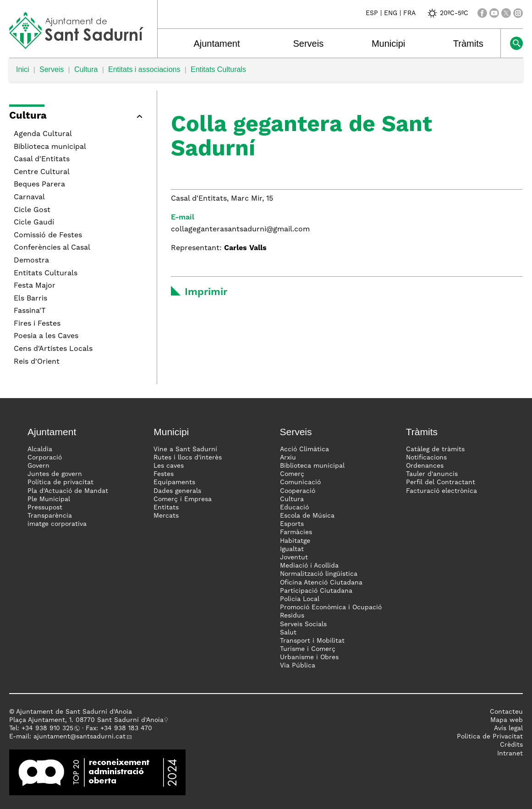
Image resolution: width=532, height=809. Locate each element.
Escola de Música (307, 516)
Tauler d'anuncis (432, 474)
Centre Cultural (42, 172)
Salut (288, 633)
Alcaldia (40, 449)
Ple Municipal (49, 499)
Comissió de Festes (48, 235)
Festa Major (35, 286)
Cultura (86, 69)
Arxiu (288, 458)
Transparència (50, 516)
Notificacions (426, 458)
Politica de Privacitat (490, 737)
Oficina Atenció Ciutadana (321, 583)
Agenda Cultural (43, 134)
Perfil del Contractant (441, 482)
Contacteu (506, 712)
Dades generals (177, 491)
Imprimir (206, 292)
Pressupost (45, 508)
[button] (78, 118)
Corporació (45, 458)
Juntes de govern (55, 474)
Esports (292, 524)
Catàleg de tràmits (435, 449)
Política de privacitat (60, 482)
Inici (22, 69)
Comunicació (300, 482)
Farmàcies (296, 532)
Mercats (166, 516)
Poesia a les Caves (46, 336)
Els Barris (30, 299)
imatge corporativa (57, 524)
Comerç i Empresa (183, 499)
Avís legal (508, 728)
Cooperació (298, 491)
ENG (391, 13)
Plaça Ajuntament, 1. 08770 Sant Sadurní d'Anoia (86, 720)
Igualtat (292, 549)
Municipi (388, 44)
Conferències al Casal (52, 248)
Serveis (308, 44)
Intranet (510, 754)
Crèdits (511, 745)
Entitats (166, 508)
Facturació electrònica (442, 491)
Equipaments (174, 482)
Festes (164, 474)
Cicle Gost (32, 210)
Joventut (294, 558)
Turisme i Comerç (308, 649)
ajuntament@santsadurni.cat (80, 737)
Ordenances (425, 466)
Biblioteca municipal (50, 147)
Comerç (292, 474)
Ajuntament (217, 44)
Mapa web (507, 720)
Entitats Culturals (218, 69)
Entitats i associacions (144, 69)
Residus (292, 616)
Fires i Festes (37, 324)
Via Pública (298, 666)
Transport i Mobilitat (312, 641)
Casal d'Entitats (42, 159)
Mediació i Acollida (309, 566)
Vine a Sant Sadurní (185, 449)
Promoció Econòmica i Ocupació (331, 607)
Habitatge (295, 541)
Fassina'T (30, 311)
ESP (372, 13)
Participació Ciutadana (316, 591)
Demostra (31, 261)
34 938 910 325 (49, 728)
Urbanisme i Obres (309, 657)
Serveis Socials (303, 624)
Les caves (169, 466)
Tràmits (468, 44)
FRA (409, 13)
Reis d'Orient (37, 362)
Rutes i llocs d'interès (188, 458)
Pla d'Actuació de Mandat (68, 491)
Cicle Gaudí (34, 223)
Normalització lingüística (319, 574)
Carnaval (29, 197)
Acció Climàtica (304, 449)
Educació (294, 508)
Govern (38, 466)
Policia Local (300, 599)
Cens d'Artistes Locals (53, 349)
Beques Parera (39, 185)
